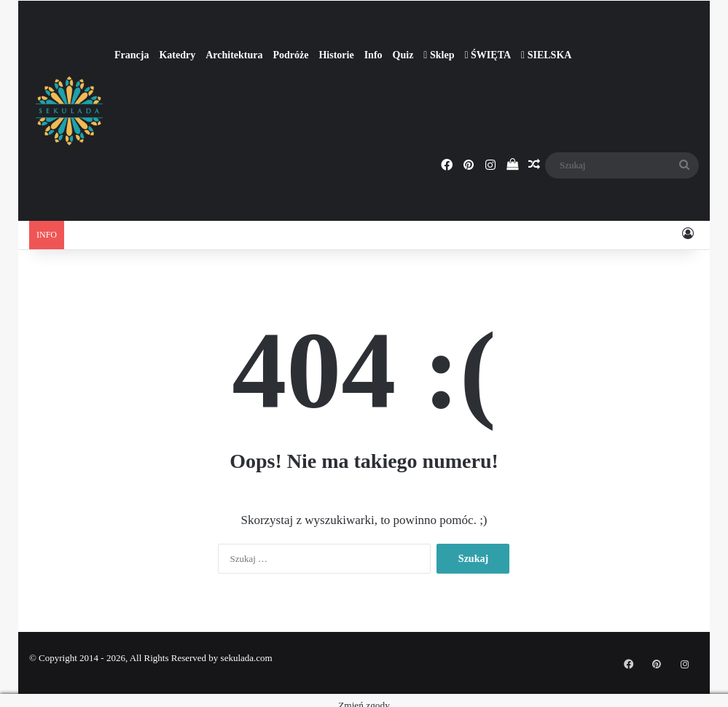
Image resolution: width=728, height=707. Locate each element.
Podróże (290, 55)
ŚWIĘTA (488, 55)
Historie (336, 55)
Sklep (439, 55)
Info (373, 55)
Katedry (177, 55)
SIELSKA (546, 55)
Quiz (403, 55)
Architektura (234, 55)
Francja (132, 55)
